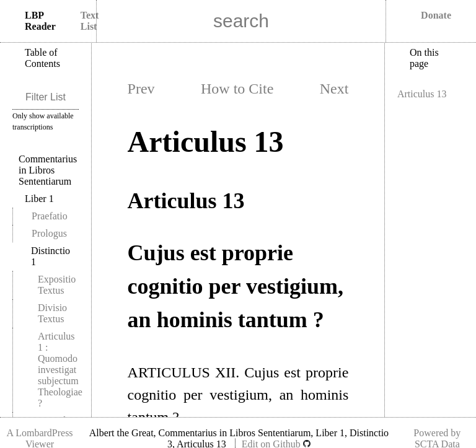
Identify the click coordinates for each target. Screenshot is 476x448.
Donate (436, 15)
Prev (141, 89)
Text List (90, 21)
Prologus (49, 233)
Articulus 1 (60, 370)
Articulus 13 (422, 94)
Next (334, 89)
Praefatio (50, 216)
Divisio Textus (52, 313)
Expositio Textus (57, 285)
